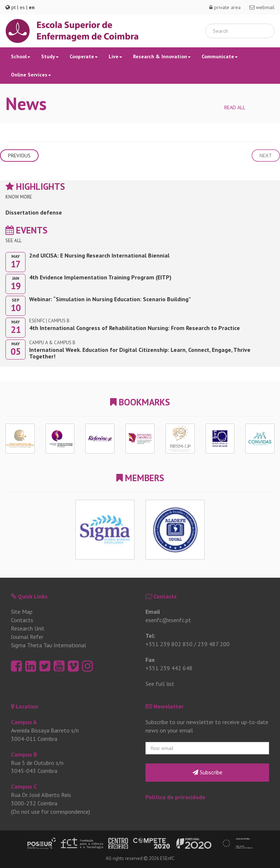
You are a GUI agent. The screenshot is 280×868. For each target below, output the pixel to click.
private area (225, 7)
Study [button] (50, 56)
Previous (19, 156)
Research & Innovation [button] (162, 56)
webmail (262, 7)
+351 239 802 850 (169, 644)
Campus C (24, 786)
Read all (235, 107)
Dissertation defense (34, 212)
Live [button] (115, 56)
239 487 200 (214, 644)
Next (266, 156)
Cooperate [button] (84, 56)
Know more (19, 197)
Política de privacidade (175, 797)
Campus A (24, 722)
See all (13, 241)
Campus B (24, 754)
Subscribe (207, 772)
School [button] (21, 56)
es (22, 7)
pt (13, 7)
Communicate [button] (220, 56)
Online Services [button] (31, 75)
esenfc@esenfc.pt (168, 620)
